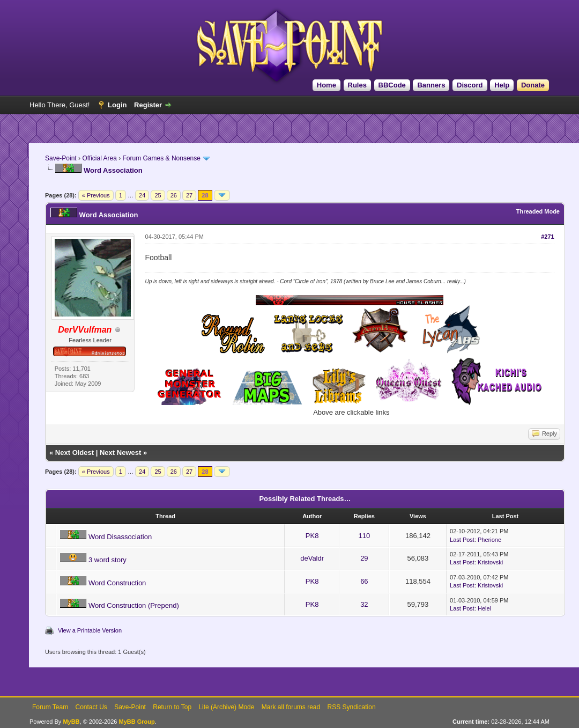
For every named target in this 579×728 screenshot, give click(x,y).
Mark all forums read (291, 707)
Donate (533, 85)
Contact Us (91, 707)
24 (142, 195)
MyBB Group (136, 722)
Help (502, 85)
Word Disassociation (120, 537)
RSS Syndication (352, 707)
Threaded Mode (538, 211)
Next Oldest (75, 453)
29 (364, 558)
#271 (547, 237)
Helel (484, 608)
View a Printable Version (90, 630)
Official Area (99, 158)
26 (174, 195)
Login (117, 105)
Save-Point (61, 158)
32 (364, 604)
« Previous (96, 195)
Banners (431, 85)
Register (148, 105)
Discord (470, 85)
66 (364, 581)
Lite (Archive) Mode (226, 707)
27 (189, 195)
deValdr (312, 558)
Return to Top (172, 707)
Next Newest (120, 453)
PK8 (312, 536)
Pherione (489, 540)
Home (326, 85)
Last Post (462, 540)
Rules (357, 85)
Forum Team (50, 707)
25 (158, 195)
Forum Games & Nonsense (162, 158)
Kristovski (490, 562)
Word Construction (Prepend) (134, 605)
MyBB (71, 722)
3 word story (107, 560)
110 (365, 536)
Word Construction (117, 583)
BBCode (392, 85)
